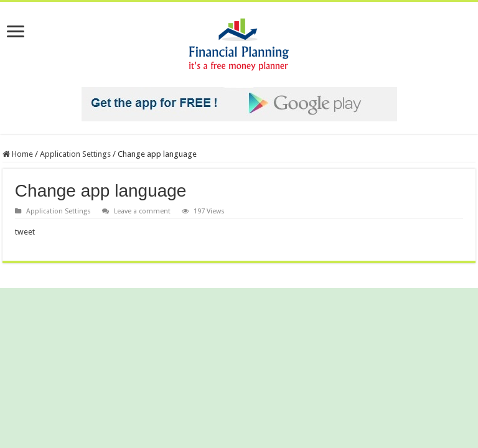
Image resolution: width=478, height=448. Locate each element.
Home (18, 154)
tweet (25, 232)
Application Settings (75, 154)
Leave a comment (142, 211)
